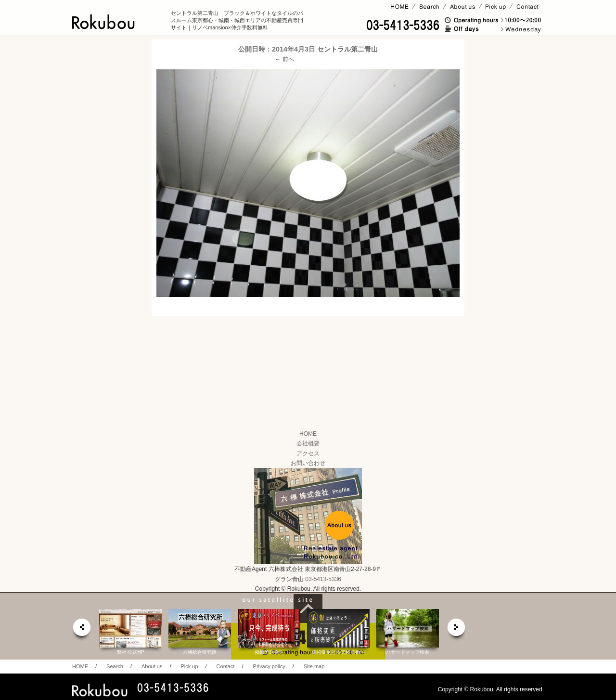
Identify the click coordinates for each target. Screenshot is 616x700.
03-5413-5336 (323, 579)
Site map (314, 666)
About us (152, 666)
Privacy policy (269, 666)
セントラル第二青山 (347, 49)
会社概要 (308, 443)
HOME (308, 434)
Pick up (189, 666)
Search (115, 666)
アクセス (308, 454)
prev (81, 630)
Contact (226, 666)
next (457, 630)
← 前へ (285, 59)
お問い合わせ (308, 463)
